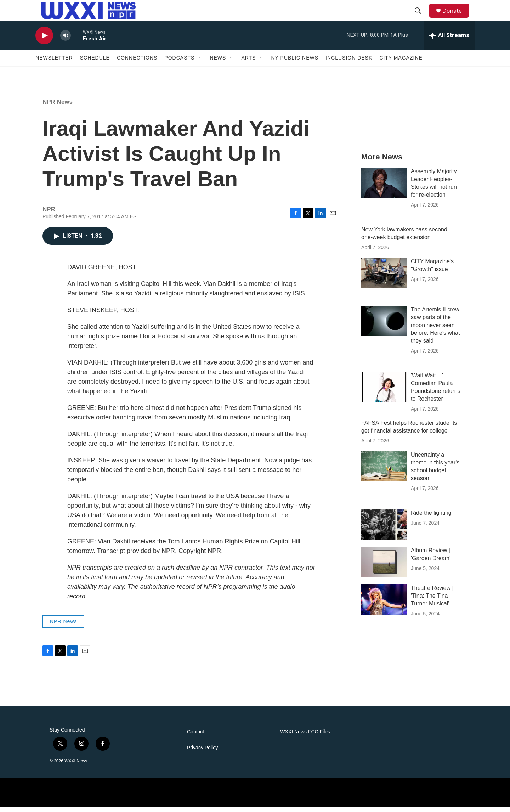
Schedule (95, 63)
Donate (457, 13)
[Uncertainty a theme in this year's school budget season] (384, 472)
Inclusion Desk (349, 63)
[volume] (66, 41)
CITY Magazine (401, 63)
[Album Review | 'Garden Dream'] (384, 567)
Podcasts (179, 63)
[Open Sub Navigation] (200, 63)
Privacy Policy (202, 753)
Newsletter (54, 63)
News (218, 63)
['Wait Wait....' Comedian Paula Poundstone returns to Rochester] (384, 392)
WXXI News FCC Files (305, 737)
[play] (44, 41)
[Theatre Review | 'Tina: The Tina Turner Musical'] (384, 605)
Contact (195, 737)
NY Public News (295, 63)
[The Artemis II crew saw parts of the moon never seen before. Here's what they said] (384, 326)
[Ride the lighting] (384, 530)
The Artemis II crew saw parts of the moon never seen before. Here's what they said (435, 330)
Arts (248, 63)
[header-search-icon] (421, 13)
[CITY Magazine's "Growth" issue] (384, 278)
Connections (137, 63)
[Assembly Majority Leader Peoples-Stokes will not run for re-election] (384, 188)
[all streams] (449, 41)
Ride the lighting (431, 518)
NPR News (58, 107)
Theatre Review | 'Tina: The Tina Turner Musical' (432, 601)
